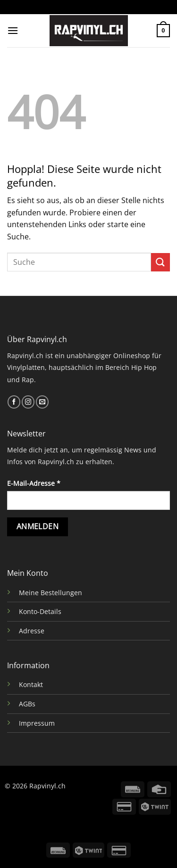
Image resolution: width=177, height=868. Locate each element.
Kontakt (31, 684)
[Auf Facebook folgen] (14, 402)
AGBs (27, 704)
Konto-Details (40, 611)
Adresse (32, 631)
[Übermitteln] (160, 262)
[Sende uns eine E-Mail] (42, 402)
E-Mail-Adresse (34, 483)
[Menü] (13, 30)
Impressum (37, 723)
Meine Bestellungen (51, 593)
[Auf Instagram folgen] (28, 402)
